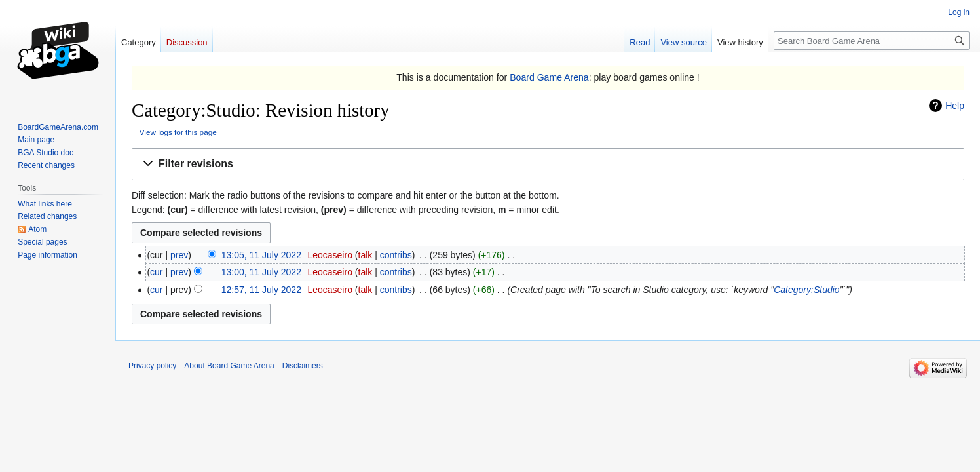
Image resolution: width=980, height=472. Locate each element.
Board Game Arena (549, 77)
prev (179, 255)
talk (366, 255)
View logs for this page (178, 132)
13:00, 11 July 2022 (261, 272)
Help (955, 106)
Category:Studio (806, 290)
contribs (396, 255)
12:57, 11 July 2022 (261, 290)
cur (156, 272)
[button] (548, 164)
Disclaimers (303, 366)
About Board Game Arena (229, 366)
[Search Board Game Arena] (872, 41)
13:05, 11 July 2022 (261, 255)
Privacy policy (152, 366)
